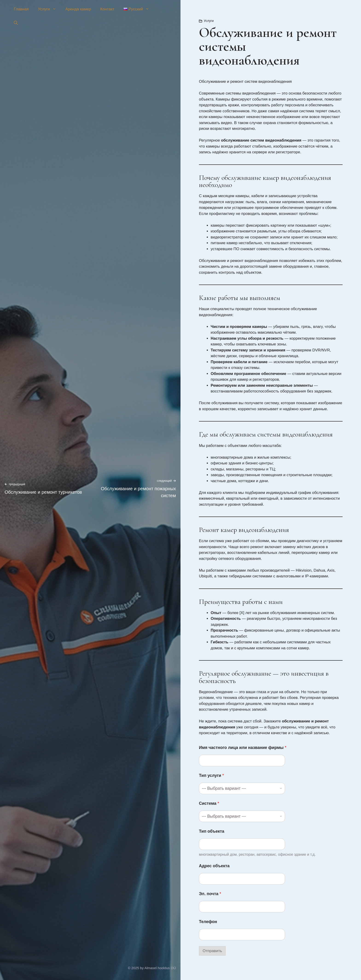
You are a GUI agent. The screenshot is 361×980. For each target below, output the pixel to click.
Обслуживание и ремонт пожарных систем (138, 492)
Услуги (49, 9)
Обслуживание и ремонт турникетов (43, 492)
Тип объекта (212, 831)
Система (209, 803)
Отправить (212, 951)
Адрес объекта (214, 866)
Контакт (107, 9)
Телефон (208, 922)
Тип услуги (211, 775)
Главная (21, 9)
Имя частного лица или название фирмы (243, 748)
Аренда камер (78, 9)
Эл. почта (210, 894)
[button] (16, 23)
